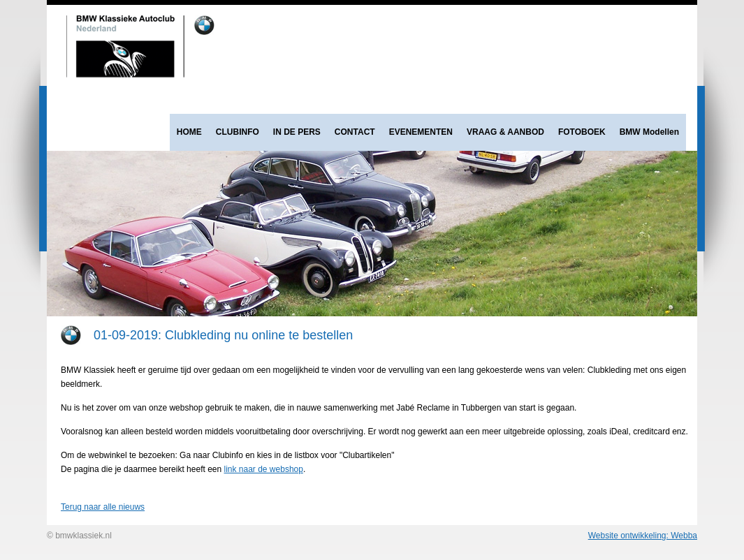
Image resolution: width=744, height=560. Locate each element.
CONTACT (355, 132)
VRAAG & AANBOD (505, 132)
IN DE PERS (297, 132)
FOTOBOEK (582, 132)
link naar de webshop (264, 469)
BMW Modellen (649, 132)
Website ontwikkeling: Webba (643, 536)
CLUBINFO (238, 132)
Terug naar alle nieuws (103, 507)
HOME (189, 132)
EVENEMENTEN (421, 132)
